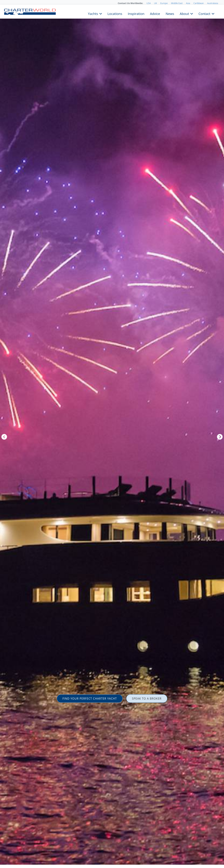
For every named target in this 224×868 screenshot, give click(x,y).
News (170, 13)
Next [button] (220, 437)
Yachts (93, 13)
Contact (204, 13)
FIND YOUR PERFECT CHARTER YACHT (90, 699)
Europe (164, 3)
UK (155, 3)
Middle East (177, 3)
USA (149, 3)
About (184, 13)
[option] (112, 434)
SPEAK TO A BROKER (147, 699)
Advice (155, 13)
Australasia (213, 3)
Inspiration (136, 13)
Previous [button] (4, 437)
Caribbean (199, 3)
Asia (188, 3)
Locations (115, 13)
